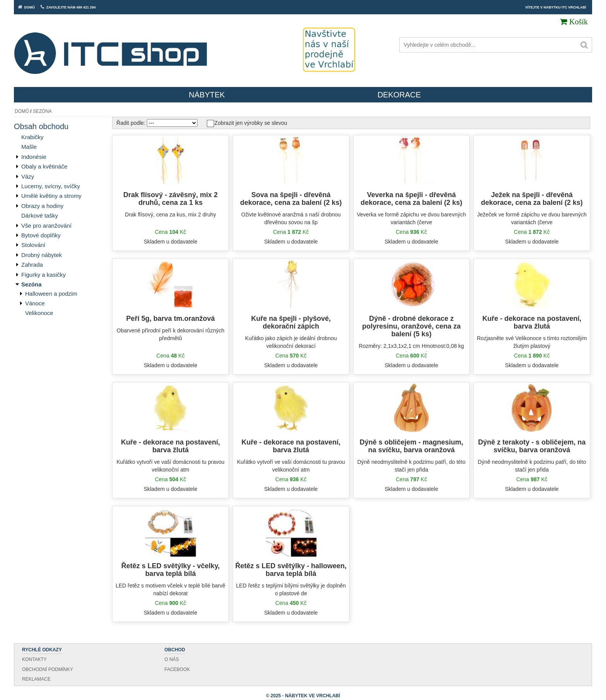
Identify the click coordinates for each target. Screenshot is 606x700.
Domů (22, 111)
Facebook (177, 669)
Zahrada (32, 265)
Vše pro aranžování (46, 226)
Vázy (28, 176)
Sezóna (42, 111)
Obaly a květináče (44, 166)
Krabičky (32, 137)
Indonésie (34, 157)
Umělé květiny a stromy (51, 196)
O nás (172, 659)
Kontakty (34, 659)
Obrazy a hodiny (42, 206)
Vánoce (35, 303)
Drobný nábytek (42, 255)
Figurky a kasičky (43, 275)
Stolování (33, 245)
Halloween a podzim (51, 294)
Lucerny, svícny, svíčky (51, 186)
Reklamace (36, 679)
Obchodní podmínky (48, 669)
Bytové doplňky (41, 235)
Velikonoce (39, 313)
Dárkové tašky (40, 215)
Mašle (29, 147)
